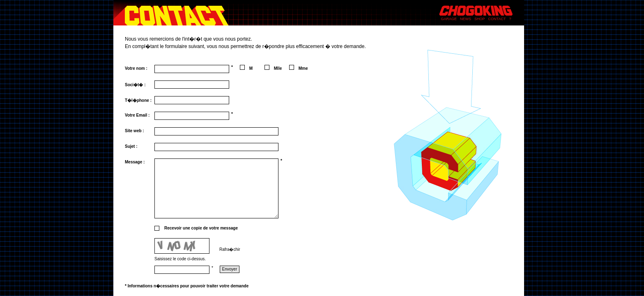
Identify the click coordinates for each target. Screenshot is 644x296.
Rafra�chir (230, 249)
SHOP (480, 19)
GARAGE (449, 19)
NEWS (466, 19)
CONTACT (497, 19)
